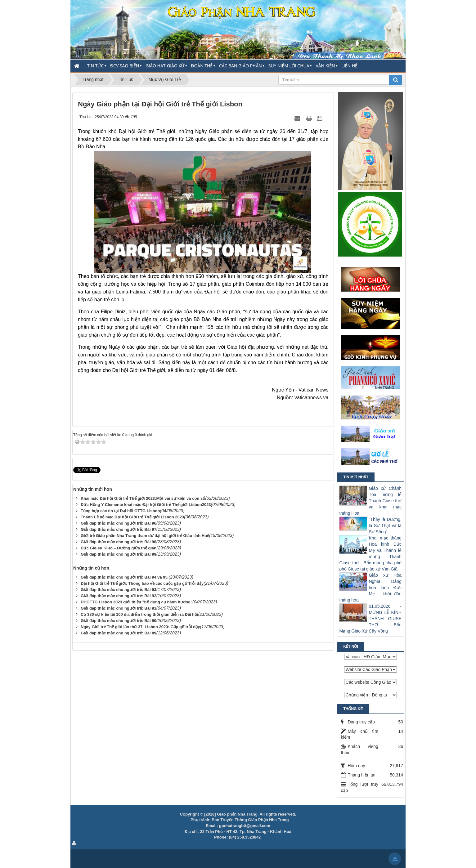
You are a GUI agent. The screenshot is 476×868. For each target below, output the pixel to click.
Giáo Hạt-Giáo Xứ (165, 66)
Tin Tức (95, 66)
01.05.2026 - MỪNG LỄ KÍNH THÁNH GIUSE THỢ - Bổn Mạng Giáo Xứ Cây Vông (370, 619)
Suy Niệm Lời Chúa (289, 66)
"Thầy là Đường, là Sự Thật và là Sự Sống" (385, 526)
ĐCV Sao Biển (125, 66)
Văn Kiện (325, 66)
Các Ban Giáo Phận (240, 66)
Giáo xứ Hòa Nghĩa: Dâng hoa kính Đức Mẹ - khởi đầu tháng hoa (370, 588)
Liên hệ (350, 66)
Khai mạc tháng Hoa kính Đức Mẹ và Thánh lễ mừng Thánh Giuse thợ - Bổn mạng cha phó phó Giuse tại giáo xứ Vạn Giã (370, 553)
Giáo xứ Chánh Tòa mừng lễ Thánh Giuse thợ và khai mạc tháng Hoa (370, 501)
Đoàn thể (202, 66)
